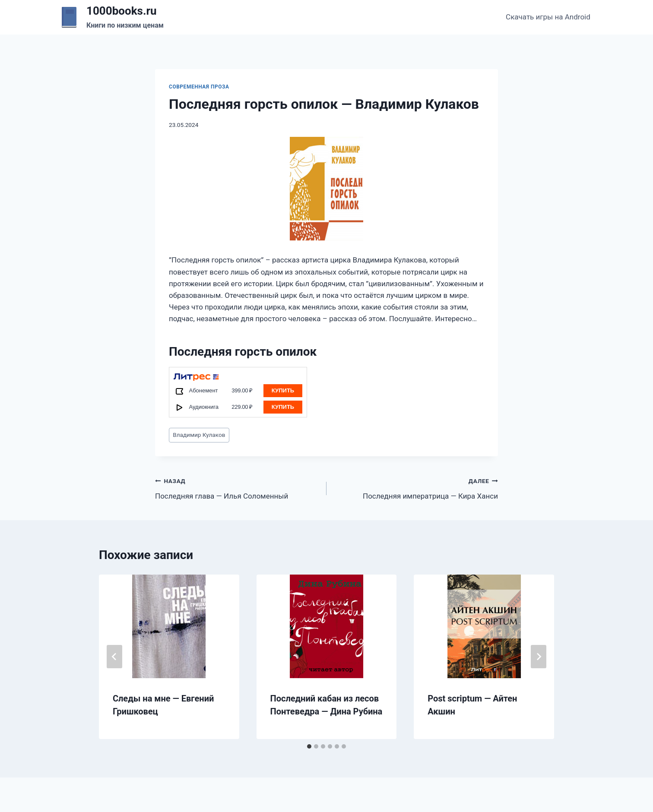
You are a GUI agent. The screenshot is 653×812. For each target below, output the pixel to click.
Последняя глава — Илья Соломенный (237, 488)
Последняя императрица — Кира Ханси (416, 488)
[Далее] (539, 657)
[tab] (309, 746)
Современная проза (199, 87)
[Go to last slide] (114, 657)
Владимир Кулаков (199, 435)
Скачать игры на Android (548, 17)
